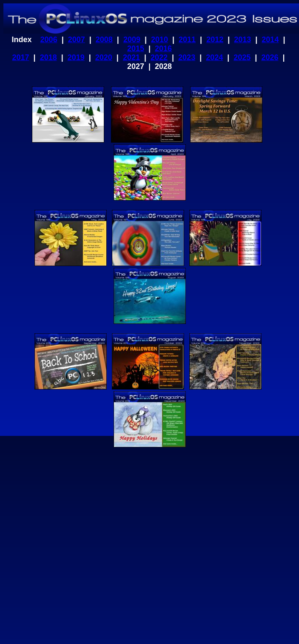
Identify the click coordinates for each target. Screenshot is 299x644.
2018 (48, 57)
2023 (187, 57)
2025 (242, 57)
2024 (214, 57)
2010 (159, 40)
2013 (242, 40)
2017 (21, 57)
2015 (136, 49)
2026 (270, 57)
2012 (215, 40)
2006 (49, 40)
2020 (104, 57)
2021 (131, 57)
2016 (163, 49)
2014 (270, 40)
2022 (159, 57)
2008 (104, 40)
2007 (77, 40)
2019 (76, 57)
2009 (132, 40)
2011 (187, 40)
